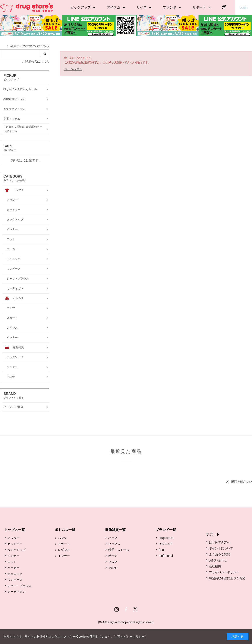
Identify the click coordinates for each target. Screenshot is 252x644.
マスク (113, 562)
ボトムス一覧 (65, 530)
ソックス (114, 544)
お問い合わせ (218, 560)
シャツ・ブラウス (19, 586)
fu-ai (162, 550)
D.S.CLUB (166, 544)
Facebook (126, 609)
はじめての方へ (220, 542)
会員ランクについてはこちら (30, 46)
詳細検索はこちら (37, 62)
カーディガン (16, 592)
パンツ (62, 538)
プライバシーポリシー (224, 572)
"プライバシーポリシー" (130, 637)
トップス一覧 (15, 530)
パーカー (13, 568)
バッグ (113, 538)
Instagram (117, 609)
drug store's (166, 538)
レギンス (64, 550)
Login (243, 7)
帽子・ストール (119, 550)
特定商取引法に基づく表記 (227, 578)
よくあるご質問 (220, 554)
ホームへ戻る (73, 69)
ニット (12, 562)
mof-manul (166, 556)
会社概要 (215, 566)
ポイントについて (221, 548)
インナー (13, 556)
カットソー (15, 544)
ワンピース (15, 580)
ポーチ (113, 556)
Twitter (135, 609)
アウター (13, 538)
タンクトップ (16, 550)
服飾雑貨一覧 (115, 530)
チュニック (15, 574)
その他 (113, 568)
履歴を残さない (242, 482)
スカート (64, 544)
